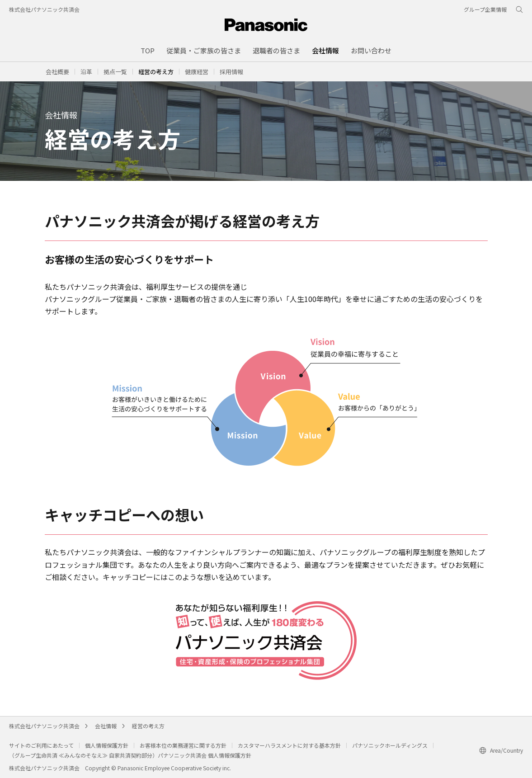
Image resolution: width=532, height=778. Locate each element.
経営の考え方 (148, 726)
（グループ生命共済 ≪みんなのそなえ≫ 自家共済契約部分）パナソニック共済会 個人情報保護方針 (130, 755)
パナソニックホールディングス (390, 745)
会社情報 (106, 726)
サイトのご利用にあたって (41, 745)
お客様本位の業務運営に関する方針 (183, 745)
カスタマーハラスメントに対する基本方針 (289, 745)
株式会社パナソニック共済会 (44, 9)
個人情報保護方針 (107, 745)
